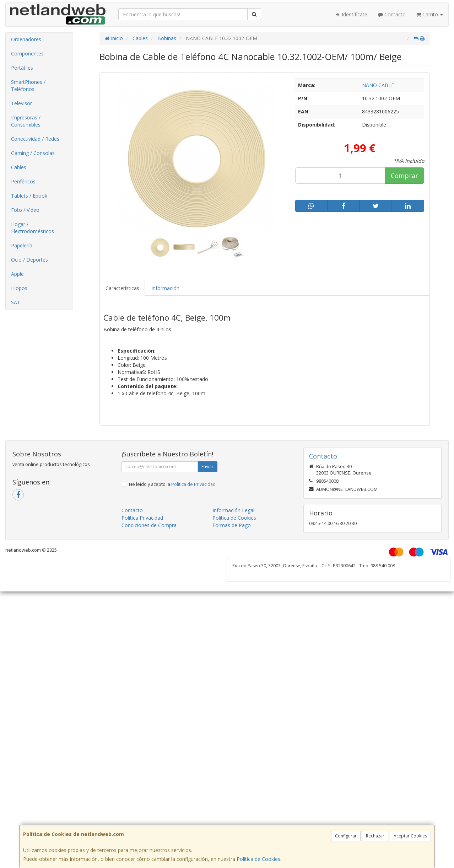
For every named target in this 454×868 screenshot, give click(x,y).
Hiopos (19, 288)
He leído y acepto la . (173, 484)
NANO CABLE (378, 85)
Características (122, 288)
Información (165, 288)
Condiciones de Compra (149, 525)
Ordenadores (26, 39)
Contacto (392, 14)
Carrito (430, 14)
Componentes (27, 53)
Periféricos (23, 181)
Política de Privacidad (193, 484)
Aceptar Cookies (410, 836)
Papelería (22, 245)
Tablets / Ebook (29, 196)
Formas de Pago (232, 525)
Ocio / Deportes (29, 260)
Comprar (404, 176)
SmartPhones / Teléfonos (28, 85)
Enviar (207, 467)
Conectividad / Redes (35, 139)
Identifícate (352, 14)
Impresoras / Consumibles (26, 121)
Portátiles (22, 68)
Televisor (21, 103)
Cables (19, 167)
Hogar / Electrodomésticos (33, 228)
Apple (17, 274)
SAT (16, 302)
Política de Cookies (258, 859)
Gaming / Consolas (33, 153)
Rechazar (375, 836)
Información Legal (233, 510)
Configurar (346, 836)
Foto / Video (25, 210)
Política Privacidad (142, 518)
